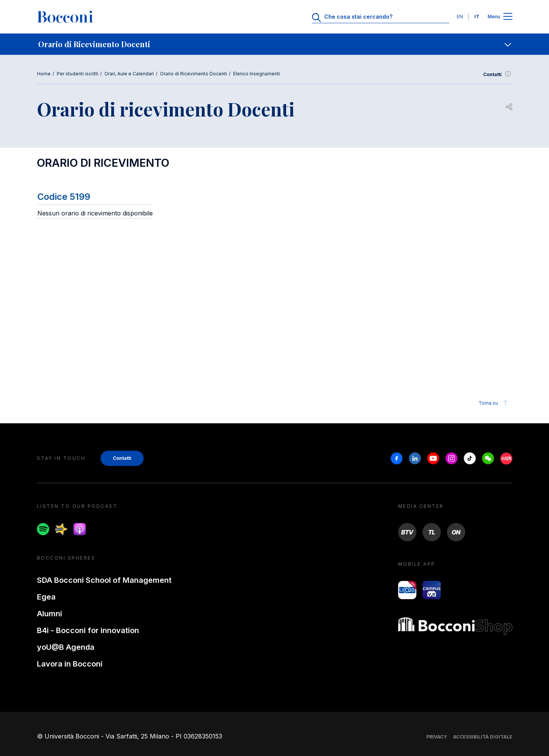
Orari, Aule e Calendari (129, 74)
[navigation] (274, 44)
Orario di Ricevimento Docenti (194, 74)
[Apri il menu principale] (508, 17)
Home (44, 74)
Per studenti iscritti (78, 74)
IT (477, 17)
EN (460, 17)
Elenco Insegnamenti (257, 74)
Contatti (498, 75)
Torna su (494, 403)
